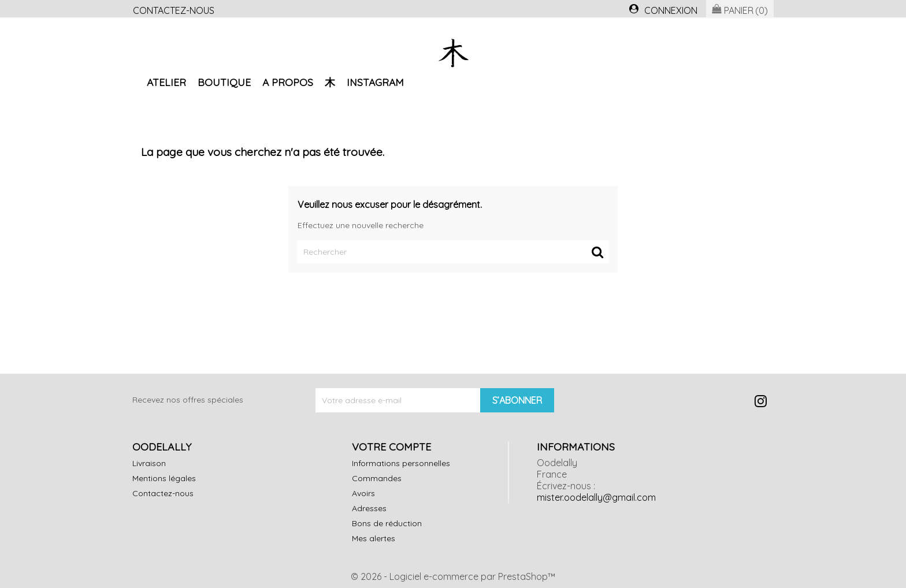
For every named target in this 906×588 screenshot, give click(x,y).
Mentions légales (164, 478)
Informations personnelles (401, 463)
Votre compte (391, 446)
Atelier (166, 82)
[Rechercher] (453, 252)
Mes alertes (374, 538)
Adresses (369, 508)
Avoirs (363, 493)
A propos (288, 82)
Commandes (377, 478)
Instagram (375, 82)
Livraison (149, 463)
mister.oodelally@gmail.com (596, 497)
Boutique (224, 82)
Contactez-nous (174, 10)
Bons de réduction (387, 523)
